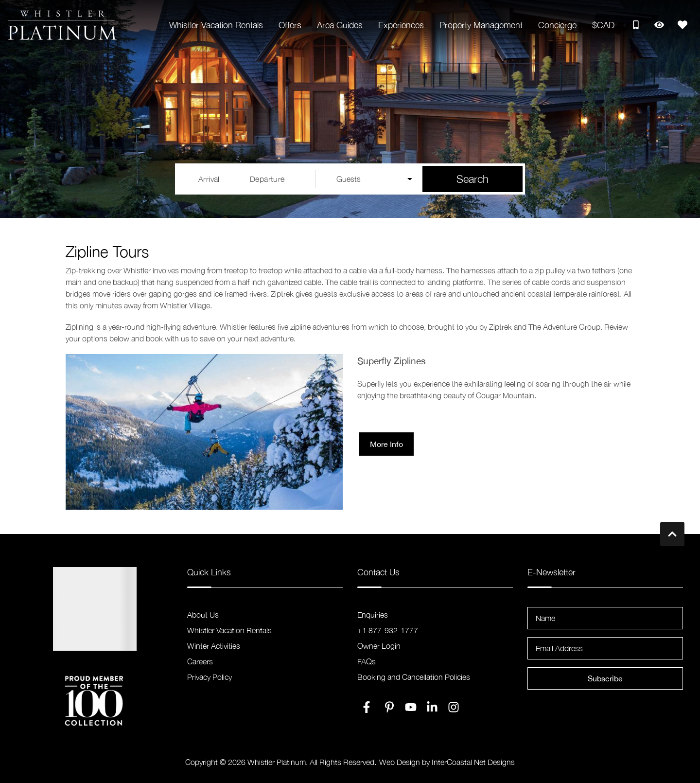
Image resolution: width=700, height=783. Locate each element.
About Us (203, 615)
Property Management (481, 25)
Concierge (557, 25)
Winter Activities (214, 646)
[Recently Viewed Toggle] (659, 25)
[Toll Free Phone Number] (636, 25)
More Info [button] (386, 444)
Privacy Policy (210, 677)
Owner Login (379, 646)
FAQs (367, 661)
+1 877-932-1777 (388, 630)
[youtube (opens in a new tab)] (411, 707)
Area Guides (340, 25)
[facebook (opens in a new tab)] (368, 707)
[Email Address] (605, 648)
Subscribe (605, 678)
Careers (200, 661)
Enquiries (373, 615)
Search (472, 179)
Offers (290, 25)
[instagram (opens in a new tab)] (454, 707)
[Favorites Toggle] (682, 25)
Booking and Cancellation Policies (414, 677)
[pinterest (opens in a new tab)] (389, 707)
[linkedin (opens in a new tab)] (432, 707)
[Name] (605, 618)
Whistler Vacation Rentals (216, 25)
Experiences (401, 25)
